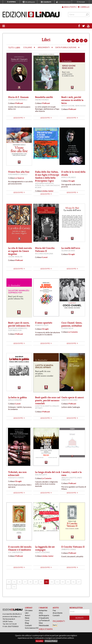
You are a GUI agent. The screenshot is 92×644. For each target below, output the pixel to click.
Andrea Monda (42, 100)
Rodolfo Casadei (16, 478)
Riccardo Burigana (44, 254)
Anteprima (43, 610)
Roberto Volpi (42, 325)
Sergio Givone (68, 106)
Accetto (39, 641)
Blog (27, 623)
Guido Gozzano (42, 552)
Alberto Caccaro (69, 400)
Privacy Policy (51, 641)
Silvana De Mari (68, 251)
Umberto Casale (69, 549)
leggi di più (19, 118)
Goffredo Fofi (15, 330)
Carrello (84, 7)
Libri (27, 613)
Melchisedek (44, 625)
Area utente (69, 7)
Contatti (28, 625)
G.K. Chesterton (15, 552)
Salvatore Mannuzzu (18, 328)
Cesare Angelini (15, 257)
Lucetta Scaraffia (43, 406)
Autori (27, 615)
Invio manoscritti (32, 628)
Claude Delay (67, 328)
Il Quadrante (44, 618)
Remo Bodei (81, 106)
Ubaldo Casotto (69, 478)
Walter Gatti (41, 475)
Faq (54, 610)
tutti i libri (14, 48)
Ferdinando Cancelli (18, 174)
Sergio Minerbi (15, 400)
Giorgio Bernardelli (18, 100)
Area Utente (58, 613)
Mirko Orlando (69, 177)
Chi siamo (29, 610)
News (27, 618)
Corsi (27, 620)
